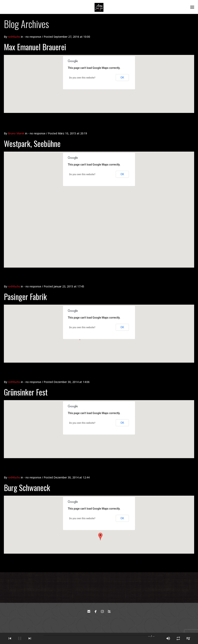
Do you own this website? (82, 78)
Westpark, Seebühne (32, 134)
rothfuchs (14, 37)
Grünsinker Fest (26, 386)
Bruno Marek (16, 124)
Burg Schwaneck (27, 482)
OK (122, 78)
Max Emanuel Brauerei (35, 47)
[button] (100, 531)
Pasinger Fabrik (25, 291)
